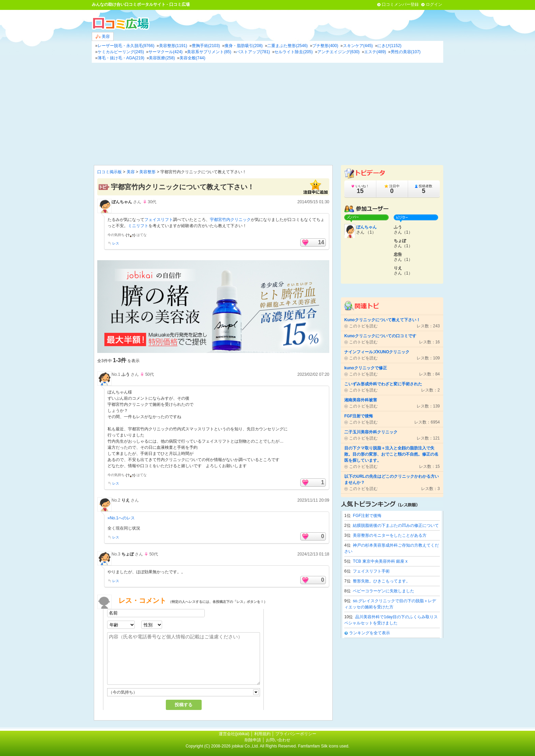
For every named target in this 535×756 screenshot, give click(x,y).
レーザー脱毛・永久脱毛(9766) (126, 46)
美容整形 (147, 172)
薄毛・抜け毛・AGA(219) (121, 58)
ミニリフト (138, 226)
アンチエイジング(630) (338, 52)
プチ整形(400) (325, 46)
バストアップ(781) (253, 52)
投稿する (184, 705)
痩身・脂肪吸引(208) (244, 46)
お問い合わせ (278, 740)
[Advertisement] (267, 114)
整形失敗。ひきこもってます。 (381, 581)
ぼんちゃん (122, 202)
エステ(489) (375, 52)
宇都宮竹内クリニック (230, 220)
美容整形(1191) (173, 46)
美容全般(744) (192, 58)
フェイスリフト (159, 220)
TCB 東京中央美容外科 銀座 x (380, 561)
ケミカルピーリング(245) (121, 52)
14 (321, 242)
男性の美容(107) (406, 52)
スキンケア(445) (358, 46)
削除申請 (253, 740)
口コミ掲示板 (110, 172)
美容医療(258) (162, 58)
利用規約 (262, 734)
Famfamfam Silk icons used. (324, 746)
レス (116, 243)
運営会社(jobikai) (235, 734)
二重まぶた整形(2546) (287, 46)
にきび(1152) (389, 46)
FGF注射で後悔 (367, 516)
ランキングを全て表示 (370, 633)
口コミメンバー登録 (400, 4)
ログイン (434, 4)
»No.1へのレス (121, 518)
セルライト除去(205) (293, 52)
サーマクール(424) (165, 52)
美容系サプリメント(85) (209, 52)
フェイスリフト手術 (371, 571)
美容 (103, 37)
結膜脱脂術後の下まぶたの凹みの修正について (396, 525)
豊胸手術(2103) (206, 46)
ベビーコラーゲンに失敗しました (384, 591)
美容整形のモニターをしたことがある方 (390, 535)
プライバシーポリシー (296, 734)
